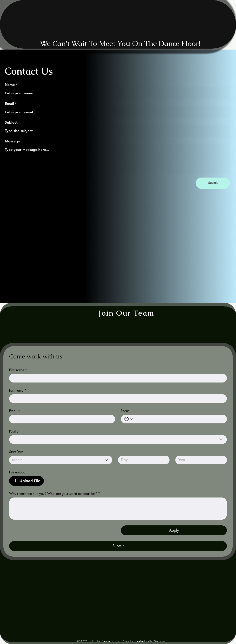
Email (9, 104)
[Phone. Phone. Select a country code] (129, 419)
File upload (17, 472)
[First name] (117, 378)
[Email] (61, 419)
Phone (125, 411)
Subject (11, 122)
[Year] (200, 460)
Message (12, 141)
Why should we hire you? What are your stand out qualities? (55, 494)
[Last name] (117, 399)
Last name (18, 390)
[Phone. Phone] (179, 419)
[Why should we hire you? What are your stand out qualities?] (118, 509)
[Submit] (213, 183)
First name (18, 370)
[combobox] (118, 440)
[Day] (142, 460)
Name (10, 85)
